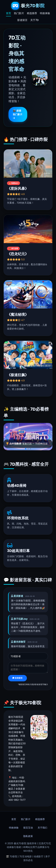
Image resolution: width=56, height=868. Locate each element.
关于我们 (42, 828)
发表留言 (17, 678)
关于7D (34, 20)
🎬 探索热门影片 (18, 114)
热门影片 (19, 13)
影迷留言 (22, 20)
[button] (26, 449)
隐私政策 (28, 836)
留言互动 (28, 828)
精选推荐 (32, 13)
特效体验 (45, 13)
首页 (9, 13)
